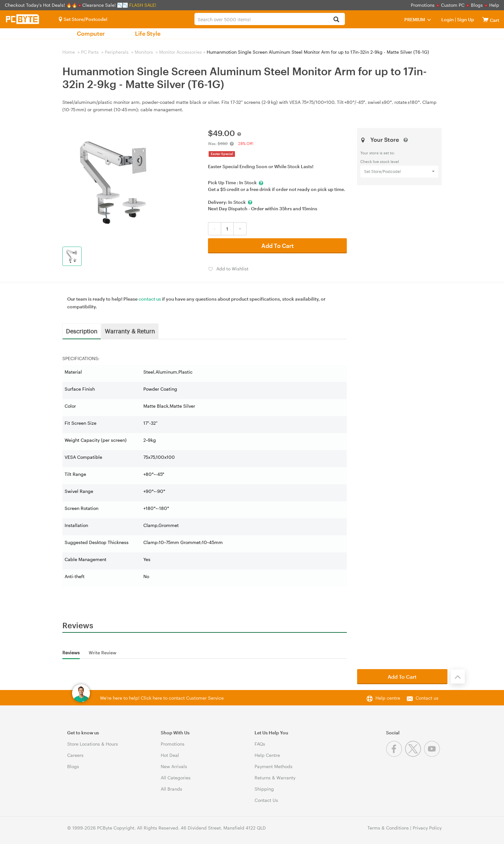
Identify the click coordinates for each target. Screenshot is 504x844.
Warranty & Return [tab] (130, 331)
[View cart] (485, 19)
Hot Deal (170, 755)
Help (494, 5)
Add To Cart (278, 246)
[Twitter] (414, 755)
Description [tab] (82, 331)
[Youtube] (433, 755)
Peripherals (117, 52)
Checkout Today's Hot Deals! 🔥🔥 (42, 5)
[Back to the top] (458, 676)
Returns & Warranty (275, 778)
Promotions (423, 5)
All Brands (171, 789)
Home (69, 52)
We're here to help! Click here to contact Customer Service (162, 698)
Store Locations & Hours (93, 744)
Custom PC (453, 5)
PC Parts (90, 52)
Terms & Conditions (388, 828)
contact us (150, 299)
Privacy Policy (427, 828)
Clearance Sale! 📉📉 (105, 5)
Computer (91, 33)
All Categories (176, 778)
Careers (75, 755)
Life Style (148, 33)
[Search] (336, 20)
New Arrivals (174, 766)
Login (448, 19)
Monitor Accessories (180, 52)
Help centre (388, 698)
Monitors (144, 52)
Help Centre (267, 755)
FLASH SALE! (143, 5)
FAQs (260, 744)
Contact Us (266, 800)
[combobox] (270, 19)
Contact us (427, 698)
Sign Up (465, 19)
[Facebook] (396, 755)
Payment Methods (274, 766)
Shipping (264, 789)
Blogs (477, 5)
